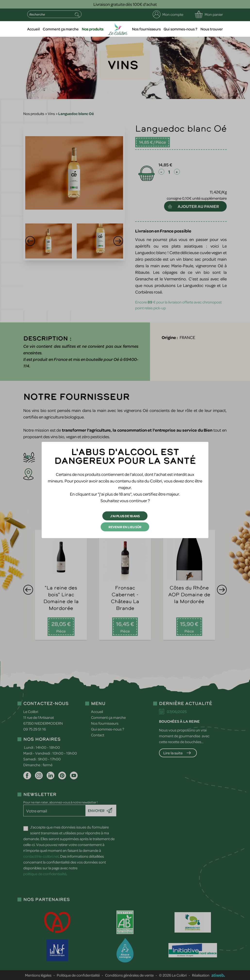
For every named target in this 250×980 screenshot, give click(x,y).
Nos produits (93, 29)
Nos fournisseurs (146, 29)
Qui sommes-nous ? (180, 29)
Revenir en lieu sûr (125, 527)
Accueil (33, 29)
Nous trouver (212, 29)
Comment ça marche (61, 29)
